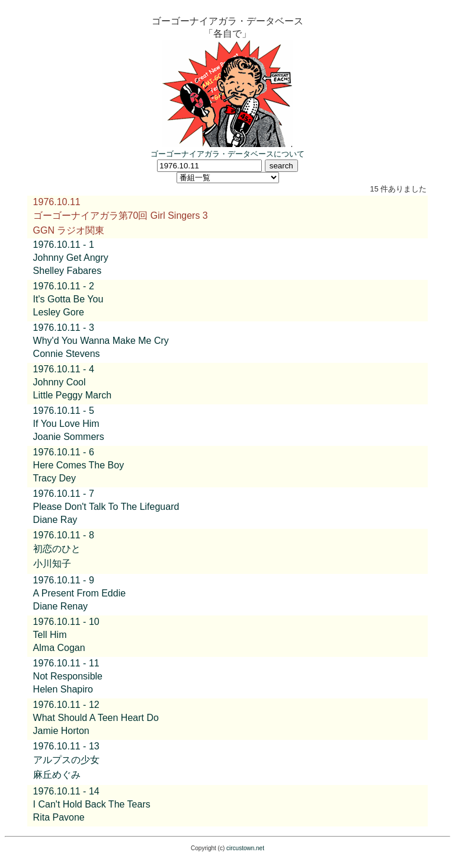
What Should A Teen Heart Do (96, 718)
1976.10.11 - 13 (66, 746)
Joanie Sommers (69, 437)
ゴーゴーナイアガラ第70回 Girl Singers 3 (121, 216)
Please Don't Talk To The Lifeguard (106, 507)
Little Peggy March (73, 395)
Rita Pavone (59, 817)
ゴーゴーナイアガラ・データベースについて (227, 154)
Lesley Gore (59, 312)
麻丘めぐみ (57, 775)
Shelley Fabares (68, 271)
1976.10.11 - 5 (64, 411)
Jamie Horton (61, 731)
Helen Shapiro (63, 689)
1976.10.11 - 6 (64, 452)
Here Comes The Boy (79, 465)
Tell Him (50, 635)
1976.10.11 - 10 (66, 622)
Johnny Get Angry (71, 258)
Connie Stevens (67, 354)
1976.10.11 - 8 (64, 535)
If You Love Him (66, 424)
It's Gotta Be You (68, 299)
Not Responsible (68, 676)
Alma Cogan (59, 648)
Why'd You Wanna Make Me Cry (101, 341)
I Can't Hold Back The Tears (92, 804)
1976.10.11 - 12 (66, 705)
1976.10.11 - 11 (66, 663)
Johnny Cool (60, 382)
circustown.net (245, 848)
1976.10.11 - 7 (64, 494)
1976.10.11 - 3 (64, 328)
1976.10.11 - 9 (64, 580)
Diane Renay (61, 606)
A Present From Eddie (80, 593)
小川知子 (52, 564)
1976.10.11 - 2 (64, 286)
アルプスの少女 (66, 760)
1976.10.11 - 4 (64, 369)
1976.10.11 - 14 (66, 791)
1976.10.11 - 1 (64, 245)
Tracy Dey (55, 478)
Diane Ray (55, 520)
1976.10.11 (57, 202)
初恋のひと (57, 549)
